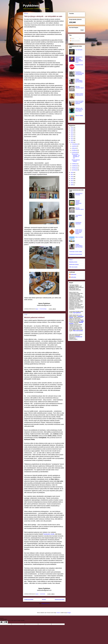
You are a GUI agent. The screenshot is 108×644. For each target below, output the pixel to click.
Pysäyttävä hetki (79, 65)
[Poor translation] (5, 622)
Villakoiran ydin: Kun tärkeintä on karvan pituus (79, 110)
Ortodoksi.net (79, 337)
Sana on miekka (79, 116)
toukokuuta (75, 152)
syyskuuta (74, 146)
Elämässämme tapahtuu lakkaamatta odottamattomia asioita (79, 60)
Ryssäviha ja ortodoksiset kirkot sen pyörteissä (80, 73)
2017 (72, 174)
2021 (72, 138)
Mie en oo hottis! (79, 237)
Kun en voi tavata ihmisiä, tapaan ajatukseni (79, 102)
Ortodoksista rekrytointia (78, 223)
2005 (72, 185)
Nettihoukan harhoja (74, 264)
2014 (72, 181)
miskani (58, 613)
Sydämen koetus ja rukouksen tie (79, 94)
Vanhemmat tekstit (60, 600)
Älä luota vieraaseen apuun (80, 87)
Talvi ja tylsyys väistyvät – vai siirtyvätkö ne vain (43, 16)
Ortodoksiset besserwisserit (76, 254)
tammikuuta (75, 170)
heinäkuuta (75, 150)
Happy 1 (71, 260)
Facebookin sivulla (49, 534)
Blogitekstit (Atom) (46, 603)
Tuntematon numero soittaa (76, 252)
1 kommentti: (43, 594)
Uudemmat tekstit (29, 600)
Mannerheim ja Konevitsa (79, 194)
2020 (72, 140)
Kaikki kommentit (75, 41)
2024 (72, 132)
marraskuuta (75, 144)
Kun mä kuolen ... (79, 50)
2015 (72, 179)
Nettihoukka (73, 274)
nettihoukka (73, 277)
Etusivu (44, 600)
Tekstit (72, 38)
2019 (72, 142)
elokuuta (74, 148)
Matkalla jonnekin (73, 262)
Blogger (69, 613)
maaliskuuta (75, 166)
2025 (72, 130)
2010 (72, 183)
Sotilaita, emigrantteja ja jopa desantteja (79, 81)
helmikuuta (75, 168)
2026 (72, 128)
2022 (72, 136)
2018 (72, 172)
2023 (72, 134)
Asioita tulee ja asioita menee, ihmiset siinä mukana (79, 232)
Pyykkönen (31, 6)
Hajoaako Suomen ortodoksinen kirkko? (78, 203)
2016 (72, 177)
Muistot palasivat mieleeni (34, 317)
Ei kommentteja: (43, 309)
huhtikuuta (75, 164)
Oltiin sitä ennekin (73, 267)
